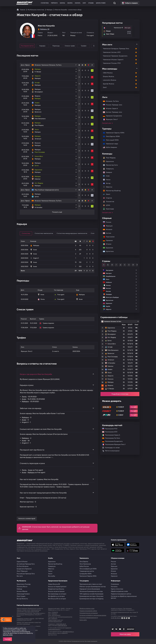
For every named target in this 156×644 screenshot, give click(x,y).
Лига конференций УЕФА (88, 569)
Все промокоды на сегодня (57, 594)
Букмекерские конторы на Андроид (91, 599)
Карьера (42, 46)
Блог (84, 3)
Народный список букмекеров (90, 589)
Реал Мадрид (109, 158)
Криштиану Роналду (24, 584)
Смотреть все (107, 123)
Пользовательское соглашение (89, 613)
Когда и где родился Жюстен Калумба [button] (36, 374)
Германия (107, 240)
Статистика (45, 3)
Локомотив (109, 202)
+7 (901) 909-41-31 (61, 624)
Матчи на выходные (111, 451)
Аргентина (107, 251)
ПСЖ (106, 176)
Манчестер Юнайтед (112, 191)
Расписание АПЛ (109, 432)
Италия (106, 244)
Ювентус (108, 187)
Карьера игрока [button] (27, 385)
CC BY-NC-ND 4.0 (120, 618)
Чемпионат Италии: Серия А (113, 60)
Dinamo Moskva (108, 77)
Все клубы (52, 576)
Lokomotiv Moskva (109, 80)
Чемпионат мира (109, 144)
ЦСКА (107, 205)
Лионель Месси (22, 587)
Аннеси (29, 457)
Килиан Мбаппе (22, 591)
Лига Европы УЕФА (110, 136)
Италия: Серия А (109, 109)
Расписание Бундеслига (111, 441)
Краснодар (108, 209)
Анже (24, 399)
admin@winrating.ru (68, 632)
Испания (108, 229)
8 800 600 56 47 (62, 626)
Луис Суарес (21, 596)
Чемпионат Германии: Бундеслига (115, 56)
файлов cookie (8, 635)
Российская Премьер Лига (26, 574)
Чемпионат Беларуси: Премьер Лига (116, 49)
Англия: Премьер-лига (111, 112)
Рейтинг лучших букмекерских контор (93, 587)
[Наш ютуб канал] (120, 629)
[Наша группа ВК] (116, 629)
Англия (106, 233)
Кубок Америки (109, 147)
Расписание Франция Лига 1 (113, 444)
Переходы (56, 46)
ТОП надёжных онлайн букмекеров (91, 594)
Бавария (107, 172)
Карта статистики (117, 589)
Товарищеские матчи (87, 571)
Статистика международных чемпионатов (72, 233)
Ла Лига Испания (23, 566)
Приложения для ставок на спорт (91, 584)
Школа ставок (101, 3)
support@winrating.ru (54, 629)
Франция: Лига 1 (109, 119)
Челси (107, 180)
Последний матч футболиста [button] (32, 450)
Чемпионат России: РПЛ (112, 63)
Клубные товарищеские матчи (48, 190)
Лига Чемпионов (85, 564)
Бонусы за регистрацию (56, 591)
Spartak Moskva (109, 84)
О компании (115, 584)
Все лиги (20, 576)
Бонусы (62, 3)
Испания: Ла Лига (111, 101)
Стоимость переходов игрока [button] (32, 463)
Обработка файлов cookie (119, 591)
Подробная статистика (120, 394)
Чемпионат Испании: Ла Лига (51, 65)
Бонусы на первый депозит (57, 587)
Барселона (108, 161)
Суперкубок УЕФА (85, 574)
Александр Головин (23, 594)
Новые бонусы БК (54, 584)
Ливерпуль (108, 169)
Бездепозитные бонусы (56, 589)
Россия (106, 222)
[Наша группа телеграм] (112, 629)
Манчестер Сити (110, 165)
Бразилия (107, 248)
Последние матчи (27, 46)
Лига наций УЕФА (110, 140)
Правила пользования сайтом (121, 594)
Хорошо (7, 639)
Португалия (108, 237)
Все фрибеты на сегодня (56, 596)
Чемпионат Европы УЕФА (113, 133)
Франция (107, 226)
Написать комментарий (27, 519)
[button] (120, 270)
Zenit (105, 87)
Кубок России (84, 566)
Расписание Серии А (110, 435)
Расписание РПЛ (109, 429)
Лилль (24, 397)
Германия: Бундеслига (111, 116)
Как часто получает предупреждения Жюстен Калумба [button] (43, 493)
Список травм (70, 46)
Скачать (78, 3)
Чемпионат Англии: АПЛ (112, 52)
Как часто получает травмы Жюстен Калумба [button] (39, 479)
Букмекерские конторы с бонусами (91, 596)
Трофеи (84, 46)
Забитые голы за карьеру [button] (31, 408)
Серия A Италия (22, 562)
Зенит (107, 194)
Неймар (19, 589)
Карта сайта (83, 620)
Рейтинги (54, 3)
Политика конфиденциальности (89, 618)
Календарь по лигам (111, 448)
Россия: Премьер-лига (111, 105)
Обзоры (70, 3)
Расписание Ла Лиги (110, 438)
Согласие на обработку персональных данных (124, 597)
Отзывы (91, 3)
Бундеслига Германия (24, 569)
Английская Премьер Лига (26, 564)
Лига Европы (84, 562)
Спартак (107, 198)
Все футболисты (22, 599)
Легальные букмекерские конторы (91, 591)
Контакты (114, 587)
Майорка (25, 401)
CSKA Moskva (108, 73)
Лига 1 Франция (22, 571)
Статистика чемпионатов (44, 233)
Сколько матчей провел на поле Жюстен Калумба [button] (41, 429)
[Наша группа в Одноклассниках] (124, 629)
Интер (107, 183)
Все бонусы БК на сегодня (57, 599)
